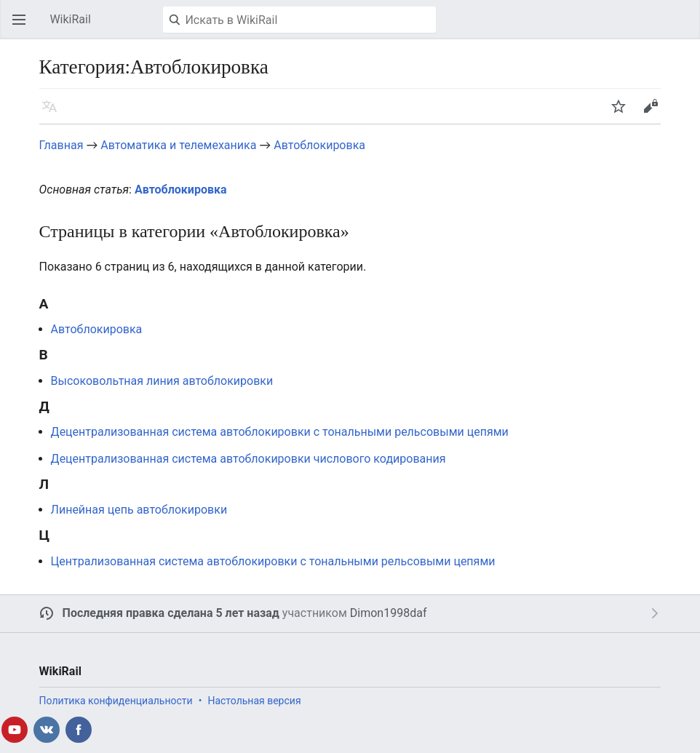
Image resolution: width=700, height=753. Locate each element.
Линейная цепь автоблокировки (139, 510)
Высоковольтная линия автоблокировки (162, 381)
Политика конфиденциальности (116, 701)
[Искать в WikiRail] (299, 20)
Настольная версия (254, 701)
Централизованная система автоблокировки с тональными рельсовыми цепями (273, 561)
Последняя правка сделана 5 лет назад (171, 613)
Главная (61, 145)
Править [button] (655, 113)
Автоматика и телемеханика (178, 145)
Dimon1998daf (389, 613)
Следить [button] (623, 113)
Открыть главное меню (23, 27)
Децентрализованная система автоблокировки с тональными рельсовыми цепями (280, 432)
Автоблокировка (319, 145)
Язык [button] (54, 113)
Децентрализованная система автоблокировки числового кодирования (248, 459)
